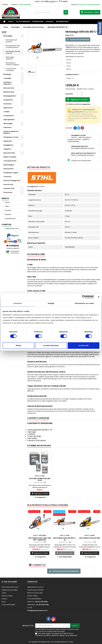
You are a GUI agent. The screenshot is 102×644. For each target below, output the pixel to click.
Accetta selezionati (51, 345)
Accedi (81, 5)
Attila (7, 206)
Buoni (4, 602)
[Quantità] (77, 94)
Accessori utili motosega (11, 69)
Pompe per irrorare (11, 137)
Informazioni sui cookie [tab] (84, 303)
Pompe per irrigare (11, 173)
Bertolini (8, 214)
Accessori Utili (9, 188)
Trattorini (7, 177)
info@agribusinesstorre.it (37, 610)
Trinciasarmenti (10, 161)
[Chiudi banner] (99, 297)
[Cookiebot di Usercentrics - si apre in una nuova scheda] (84, 297)
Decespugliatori (10, 96)
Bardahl (8, 210)
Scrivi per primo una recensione (64, 571)
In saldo (50, 22)
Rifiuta (18, 345)
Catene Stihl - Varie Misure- (40, 479)
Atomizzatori (9, 169)
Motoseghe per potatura (11, 41)
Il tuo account (9, 582)
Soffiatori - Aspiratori (8, 83)
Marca (68, 35)
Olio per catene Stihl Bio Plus (90, 479)
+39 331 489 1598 (24, 5)
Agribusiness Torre (12, 228)
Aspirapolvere (9, 120)
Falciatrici (8, 127)
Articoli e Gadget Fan (12, 181)
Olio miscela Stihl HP (65, 479)
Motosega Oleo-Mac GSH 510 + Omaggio (40, 539)
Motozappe (8, 123)
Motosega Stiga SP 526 (90, 538)
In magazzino (33, 187)
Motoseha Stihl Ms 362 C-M (65, 539)
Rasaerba (7, 74)
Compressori (9, 116)
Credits (71, 642)
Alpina (7, 202)
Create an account (93, 5)
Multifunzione (9, 92)
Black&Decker (10, 219)
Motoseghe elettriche (10, 58)
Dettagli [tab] (51, 303)
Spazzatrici (8, 108)
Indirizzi (4, 599)
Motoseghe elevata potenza (13, 52)
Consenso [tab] (18, 303)
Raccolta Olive (9, 153)
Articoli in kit (8, 184)
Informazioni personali (10, 587)
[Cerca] (51, 12)
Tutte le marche (23, 22)
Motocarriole (9, 88)
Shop (10, 22)
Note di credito (7, 596)
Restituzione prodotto (10, 590)
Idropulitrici (8, 100)
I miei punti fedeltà (8, 605)
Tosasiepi (7, 78)
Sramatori (8, 104)
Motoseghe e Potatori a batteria (12, 64)
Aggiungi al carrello (77, 99)
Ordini (4, 593)
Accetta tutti (84, 345)
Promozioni (38, 22)
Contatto (5, 5)
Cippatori (7, 149)
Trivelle (6, 112)
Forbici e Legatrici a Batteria (11, 132)
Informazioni (62, 22)
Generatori (8, 141)
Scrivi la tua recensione (78, 40)
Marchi (5, 198)
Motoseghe (8, 36)
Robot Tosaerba (10, 157)
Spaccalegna (9, 165)
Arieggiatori (8, 145)
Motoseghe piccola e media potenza (13, 46)
